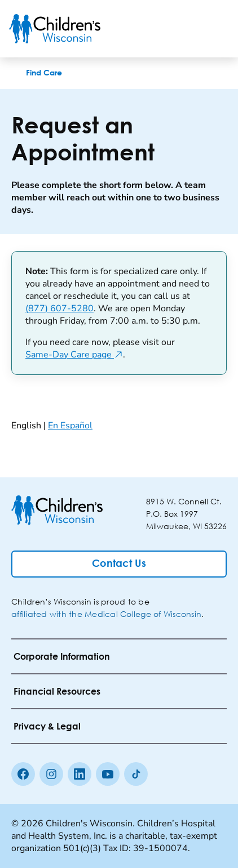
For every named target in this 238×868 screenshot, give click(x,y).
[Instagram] (51, 774)
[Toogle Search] (186, 29)
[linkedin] (80, 774)
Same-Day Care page (74, 355)
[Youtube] (108, 774)
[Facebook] (23, 774)
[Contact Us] (119, 564)
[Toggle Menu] (215, 29)
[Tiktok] (136, 774)
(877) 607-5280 (60, 308)
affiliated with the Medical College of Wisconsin (106, 614)
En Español (70, 426)
